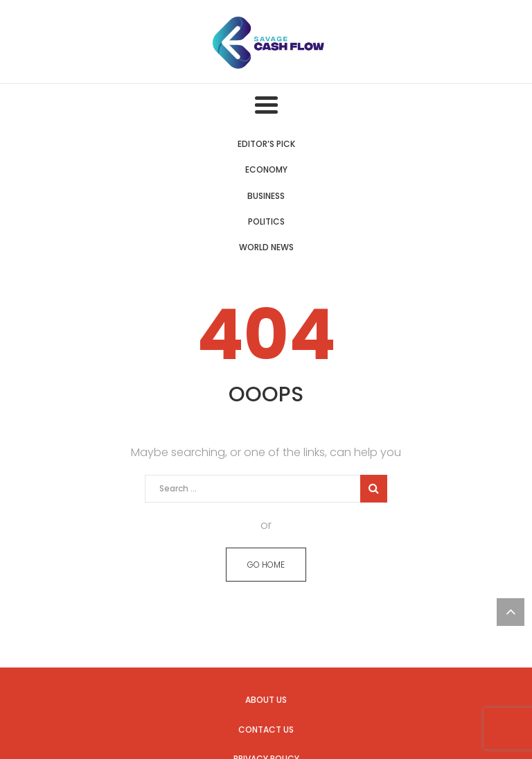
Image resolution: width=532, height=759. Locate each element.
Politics (266, 221)
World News (266, 247)
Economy (266, 169)
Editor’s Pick (266, 144)
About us (266, 700)
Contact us (266, 730)
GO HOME (266, 565)
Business (266, 196)
